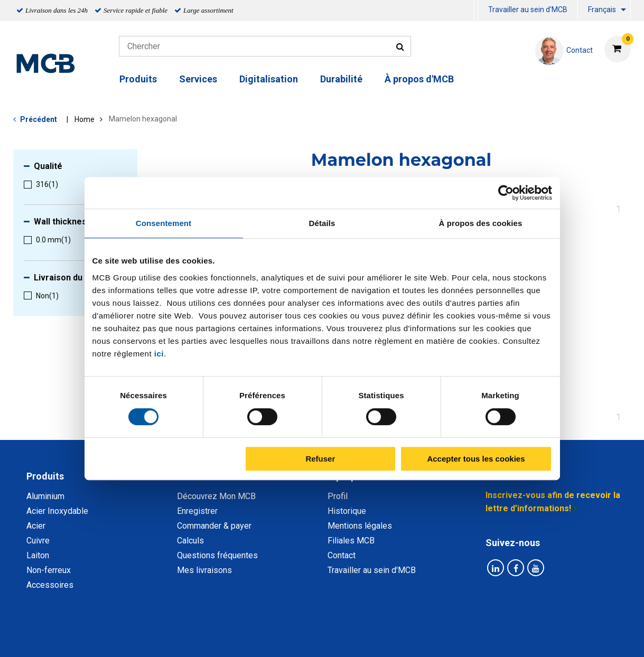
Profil (338, 496)
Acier (36, 526)
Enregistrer (197, 511)
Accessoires (50, 585)
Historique (347, 511)
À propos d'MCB (419, 79)
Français (602, 10)
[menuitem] (476, 11)
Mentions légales (360, 526)
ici (159, 354)
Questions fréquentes (217, 555)
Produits (138, 79)
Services (198, 79)
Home (85, 119)
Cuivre (38, 541)
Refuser (320, 459)
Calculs (190, 541)
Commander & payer (214, 526)
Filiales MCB (351, 541)
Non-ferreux (49, 570)
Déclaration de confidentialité (185, 637)
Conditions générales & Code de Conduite (331, 637)
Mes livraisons (204, 570)
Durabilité (341, 79)
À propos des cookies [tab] (481, 223)
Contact (342, 555)
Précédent (39, 119)
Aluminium (45, 496)
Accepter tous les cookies (476, 459)
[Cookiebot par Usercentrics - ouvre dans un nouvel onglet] (506, 193)
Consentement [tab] (164, 223)
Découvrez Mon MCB (216, 496)
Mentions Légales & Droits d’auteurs (490, 637)
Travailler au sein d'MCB (528, 10)
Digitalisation (269, 79)
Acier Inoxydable (57, 511)
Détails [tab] (322, 223)
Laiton (38, 555)
